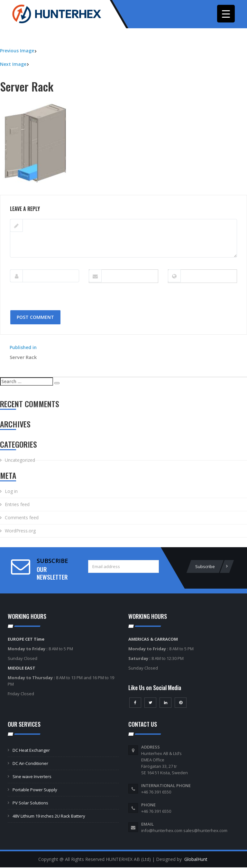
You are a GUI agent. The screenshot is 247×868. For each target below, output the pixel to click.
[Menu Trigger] (226, 14)
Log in (11, 492)
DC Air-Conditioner (30, 764)
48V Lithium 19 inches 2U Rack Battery (49, 817)
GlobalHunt (196, 860)
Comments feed (22, 518)
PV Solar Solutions (30, 803)
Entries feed (17, 505)
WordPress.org (20, 531)
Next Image (13, 64)
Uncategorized (20, 461)
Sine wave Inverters (32, 777)
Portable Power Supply (35, 790)
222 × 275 (40, 192)
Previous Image (17, 51)
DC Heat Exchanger (31, 751)
